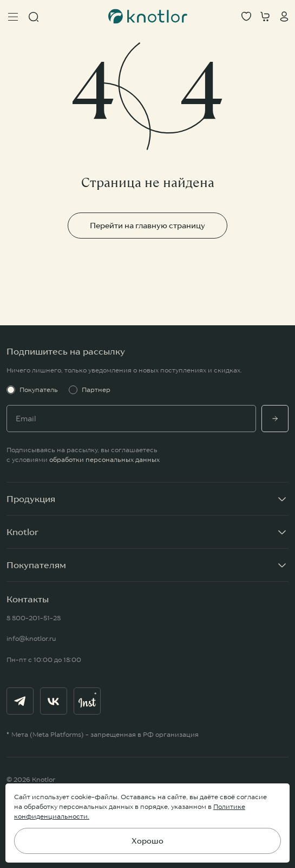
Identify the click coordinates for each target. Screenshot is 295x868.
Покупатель (32, 390)
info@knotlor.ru (31, 638)
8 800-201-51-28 (34, 618)
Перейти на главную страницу (147, 226)
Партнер (90, 390)
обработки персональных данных (104, 459)
